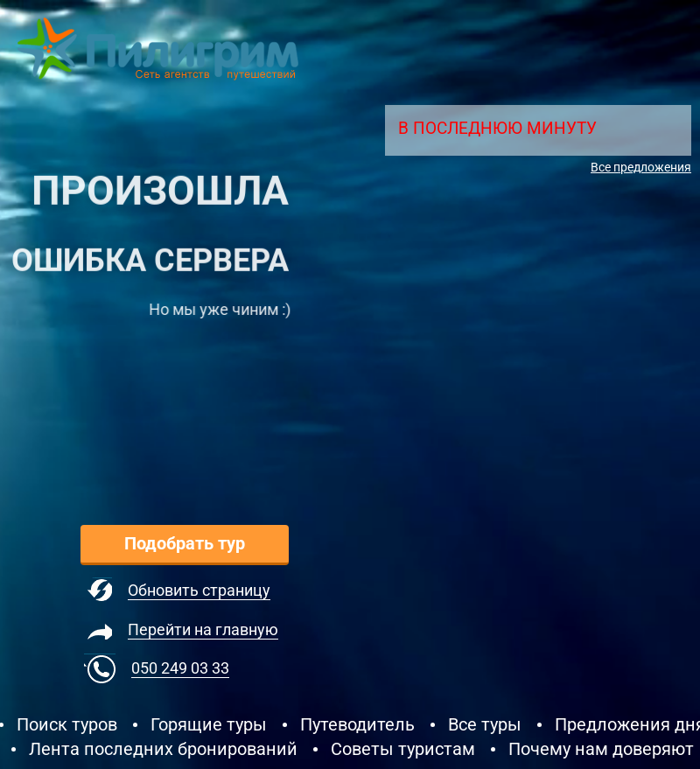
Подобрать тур (185, 543)
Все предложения (641, 167)
